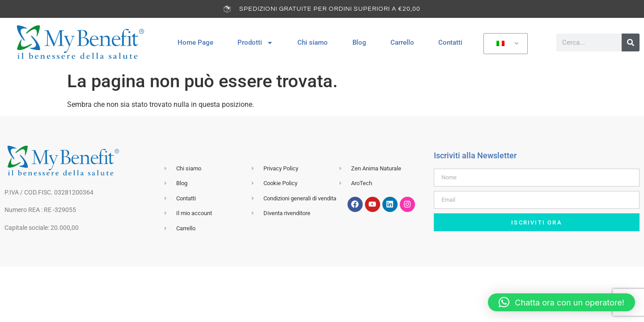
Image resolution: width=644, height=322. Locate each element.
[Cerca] (631, 42)
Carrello (402, 42)
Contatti (450, 42)
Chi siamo (313, 42)
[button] (561, 302)
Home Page (195, 42)
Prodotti (255, 43)
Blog (359, 42)
